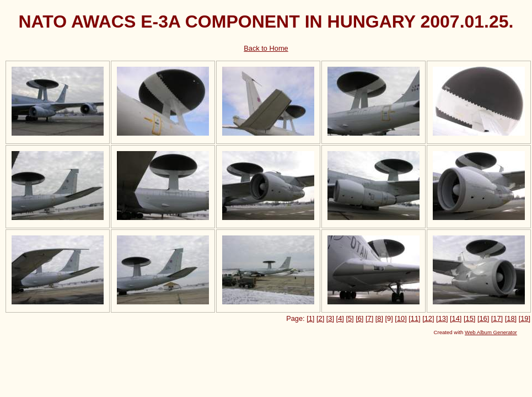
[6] (359, 318)
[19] (525, 318)
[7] (369, 318)
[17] (497, 318)
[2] (320, 318)
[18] (511, 318)
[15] (469, 318)
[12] (428, 318)
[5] (350, 318)
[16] (483, 318)
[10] (401, 318)
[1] (310, 318)
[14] (456, 318)
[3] (330, 318)
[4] (340, 318)
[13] (442, 318)
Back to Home (266, 48)
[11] (414, 318)
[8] (379, 318)
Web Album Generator (491, 332)
